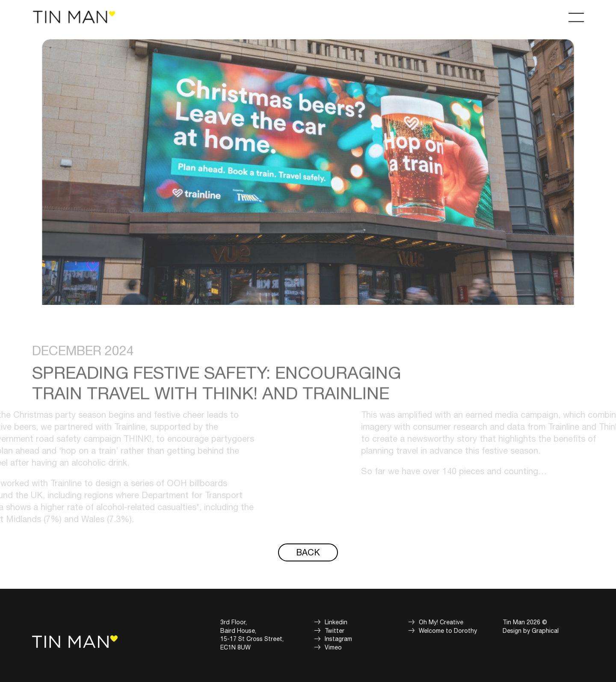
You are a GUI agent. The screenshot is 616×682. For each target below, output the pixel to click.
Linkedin (336, 623)
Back (308, 553)
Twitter (335, 631)
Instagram (338, 639)
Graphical (545, 631)
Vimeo (333, 648)
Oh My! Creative (441, 623)
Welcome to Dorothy (448, 631)
